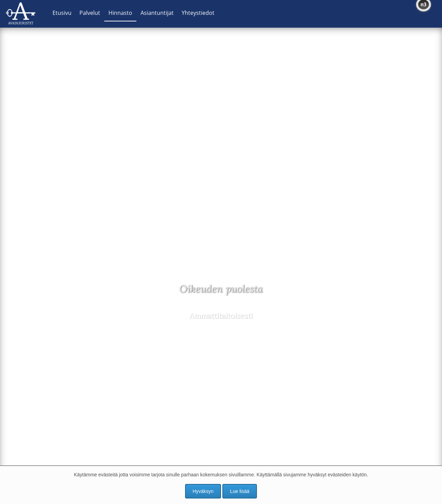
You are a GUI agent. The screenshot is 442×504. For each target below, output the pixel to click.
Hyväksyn (203, 491)
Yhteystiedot (198, 13)
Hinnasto (120, 13)
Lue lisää (240, 491)
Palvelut (90, 13)
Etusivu (62, 13)
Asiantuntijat (157, 13)
